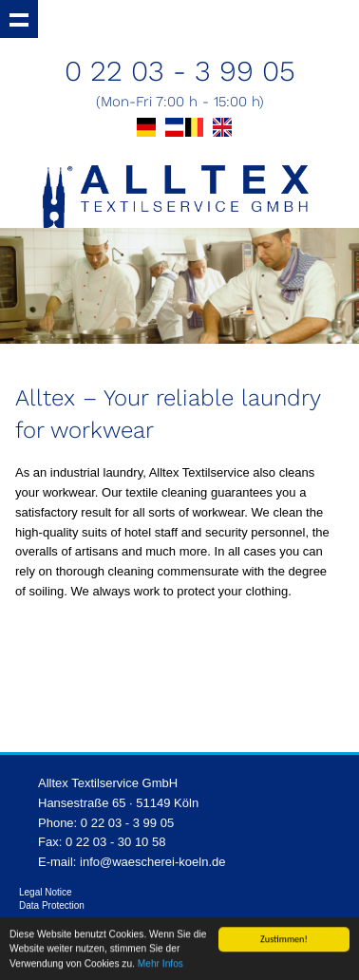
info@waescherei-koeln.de (152, 862)
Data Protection (52, 905)
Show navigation (19, 19)
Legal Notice (46, 892)
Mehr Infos (161, 964)
